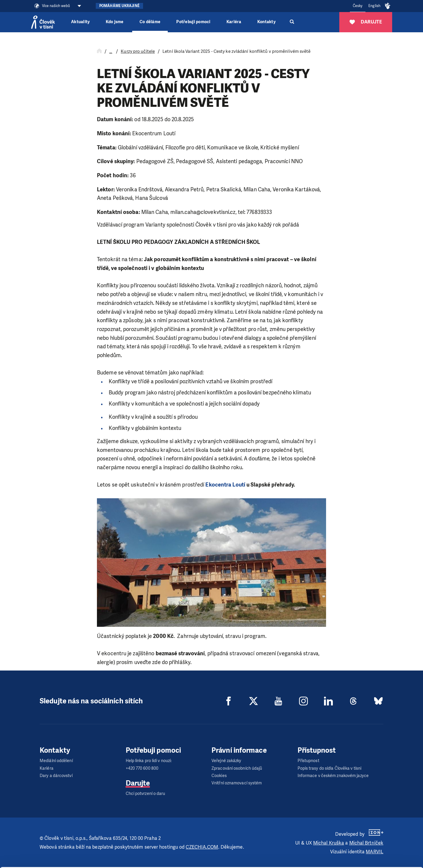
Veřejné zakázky (226, 761)
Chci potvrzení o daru (146, 794)
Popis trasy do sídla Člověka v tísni (330, 768)
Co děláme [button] (150, 22)
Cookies (219, 776)
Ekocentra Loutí (225, 485)
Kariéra (234, 22)
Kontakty (266, 22)
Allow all (374, 826)
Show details (91, 861)
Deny (374, 856)
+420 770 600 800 (142, 768)
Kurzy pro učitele (138, 51)
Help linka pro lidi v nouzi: (149, 761)
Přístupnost (308, 761)
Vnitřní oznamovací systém (237, 783)
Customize (374, 841)
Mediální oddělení (56, 761)
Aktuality (80, 22)
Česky (358, 6)
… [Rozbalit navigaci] (111, 52)
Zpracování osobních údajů (237, 768)
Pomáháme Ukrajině (119, 6)
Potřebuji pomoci (193, 22)
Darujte (138, 783)
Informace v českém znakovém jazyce (333, 776)
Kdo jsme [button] (115, 22)
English (374, 6)
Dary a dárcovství (56, 776)
